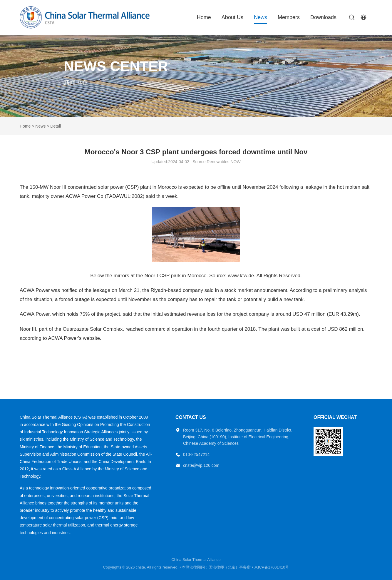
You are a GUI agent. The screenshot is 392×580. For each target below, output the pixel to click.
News (261, 17)
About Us (232, 17)
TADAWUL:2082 (125, 196)
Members (289, 17)
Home (204, 17)
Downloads (323, 17)
